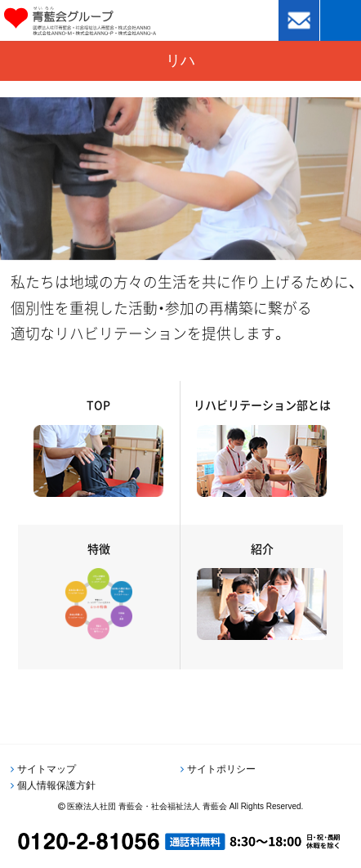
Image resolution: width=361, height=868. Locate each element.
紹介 (262, 548)
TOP (98, 405)
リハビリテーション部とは (262, 405)
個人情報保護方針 (56, 785)
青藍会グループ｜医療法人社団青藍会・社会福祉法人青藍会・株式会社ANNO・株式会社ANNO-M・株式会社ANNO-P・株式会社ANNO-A (103, 21)
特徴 (99, 548)
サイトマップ (47, 769)
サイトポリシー (221, 769)
